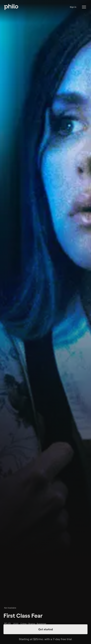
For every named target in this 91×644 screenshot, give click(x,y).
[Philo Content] (84, 7)
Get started (46, 629)
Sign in (73, 7)
